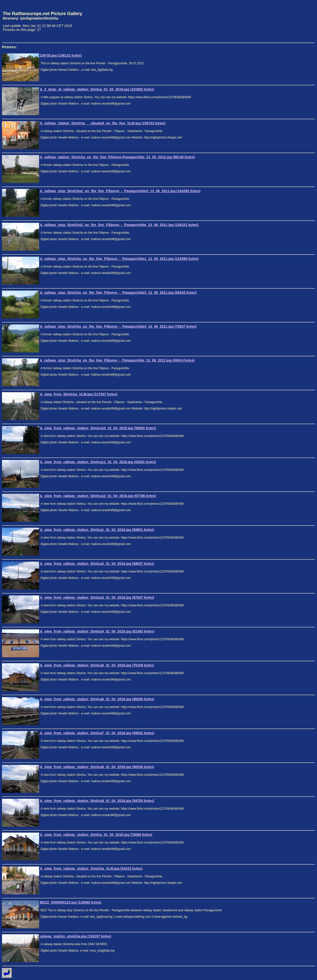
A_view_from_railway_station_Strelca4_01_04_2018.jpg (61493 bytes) (97, 631)
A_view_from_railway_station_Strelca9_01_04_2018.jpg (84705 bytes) (97, 801)
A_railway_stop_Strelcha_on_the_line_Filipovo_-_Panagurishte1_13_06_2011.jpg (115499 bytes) (119, 259)
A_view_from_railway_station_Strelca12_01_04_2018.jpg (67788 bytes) (98, 496)
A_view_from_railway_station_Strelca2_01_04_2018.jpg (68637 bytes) (97, 564)
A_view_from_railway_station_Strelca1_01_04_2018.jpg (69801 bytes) (97, 530)
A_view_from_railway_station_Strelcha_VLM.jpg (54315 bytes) (91, 868)
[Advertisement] (292, 21)
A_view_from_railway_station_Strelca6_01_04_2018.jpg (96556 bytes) (97, 699)
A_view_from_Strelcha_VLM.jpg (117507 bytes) (79, 394)
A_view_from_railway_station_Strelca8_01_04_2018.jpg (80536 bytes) (97, 767)
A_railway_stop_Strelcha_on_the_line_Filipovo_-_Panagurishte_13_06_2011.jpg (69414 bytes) (117, 360)
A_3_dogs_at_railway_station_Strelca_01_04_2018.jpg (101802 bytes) (97, 89)
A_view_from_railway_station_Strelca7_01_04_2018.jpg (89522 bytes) (97, 733)
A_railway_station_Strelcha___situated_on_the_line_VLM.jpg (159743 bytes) (103, 123)
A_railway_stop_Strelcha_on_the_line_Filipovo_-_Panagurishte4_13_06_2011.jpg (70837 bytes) (118, 326)
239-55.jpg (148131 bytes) (61, 55)
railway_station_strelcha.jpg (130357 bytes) (76, 936)
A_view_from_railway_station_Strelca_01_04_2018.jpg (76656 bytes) (96, 835)
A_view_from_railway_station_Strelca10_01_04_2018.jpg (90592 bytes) (98, 428)
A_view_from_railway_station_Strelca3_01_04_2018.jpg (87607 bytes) (97, 597)
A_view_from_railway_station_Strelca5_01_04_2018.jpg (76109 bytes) (97, 665)
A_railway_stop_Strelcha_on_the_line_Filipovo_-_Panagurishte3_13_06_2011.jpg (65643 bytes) (118, 293)
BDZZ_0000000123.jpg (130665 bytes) (71, 902)
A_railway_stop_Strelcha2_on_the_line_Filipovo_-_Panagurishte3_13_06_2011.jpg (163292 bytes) (120, 191)
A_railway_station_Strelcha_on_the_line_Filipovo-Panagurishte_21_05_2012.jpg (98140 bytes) (117, 157)
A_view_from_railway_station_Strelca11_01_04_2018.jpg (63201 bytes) (98, 462)
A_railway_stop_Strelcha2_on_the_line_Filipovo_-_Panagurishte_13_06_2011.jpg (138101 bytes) (119, 225)
